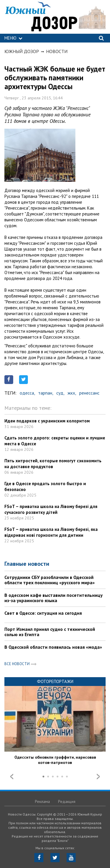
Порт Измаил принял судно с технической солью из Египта (50, 632)
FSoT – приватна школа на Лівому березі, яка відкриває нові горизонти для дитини (51, 532)
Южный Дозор (22, 51)
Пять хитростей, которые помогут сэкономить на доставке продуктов (53, 464)
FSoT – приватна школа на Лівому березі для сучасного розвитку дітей (51, 509)
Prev (12, 777)
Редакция (67, 801)
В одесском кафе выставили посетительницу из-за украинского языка (54, 598)
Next (98, 777)
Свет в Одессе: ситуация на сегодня (43, 613)
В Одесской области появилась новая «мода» (53, 647)
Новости (57, 51)
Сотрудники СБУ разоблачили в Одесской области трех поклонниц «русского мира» (50, 580)
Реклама (42, 801)
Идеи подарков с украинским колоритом (47, 421)
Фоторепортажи (55, 681)
